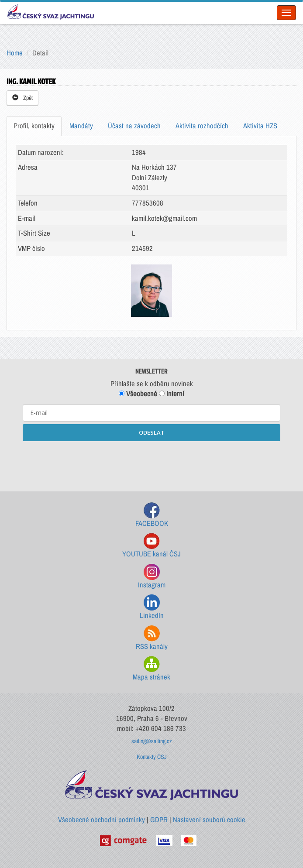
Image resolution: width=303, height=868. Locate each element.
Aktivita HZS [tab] (260, 126)
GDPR (159, 820)
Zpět (22, 98)
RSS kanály (152, 638)
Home (15, 53)
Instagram (152, 577)
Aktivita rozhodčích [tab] (202, 126)
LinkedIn (152, 607)
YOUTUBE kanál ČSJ (151, 546)
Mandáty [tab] (81, 126)
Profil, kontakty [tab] (34, 126)
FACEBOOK (152, 515)
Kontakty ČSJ (152, 757)
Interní (172, 394)
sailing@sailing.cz (152, 741)
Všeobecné (138, 394)
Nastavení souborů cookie (209, 820)
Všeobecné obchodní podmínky (102, 820)
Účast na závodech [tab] (134, 126)
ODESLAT (152, 432)
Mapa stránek (151, 669)
